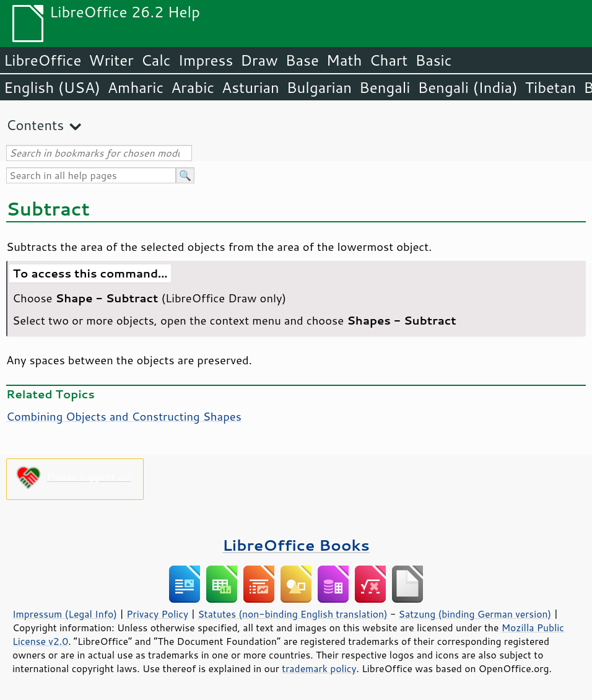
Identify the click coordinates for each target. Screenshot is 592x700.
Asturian (250, 87)
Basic (433, 60)
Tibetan (551, 87)
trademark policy (319, 668)
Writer (111, 60)
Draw (259, 60)
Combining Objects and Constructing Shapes (124, 416)
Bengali (385, 87)
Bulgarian (319, 87)
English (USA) (52, 87)
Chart (388, 60)
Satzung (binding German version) (475, 614)
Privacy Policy (157, 614)
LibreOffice (42, 60)
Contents (35, 125)
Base (302, 60)
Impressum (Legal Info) (65, 614)
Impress (206, 60)
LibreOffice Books (296, 545)
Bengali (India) (468, 87)
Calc (156, 60)
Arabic (193, 87)
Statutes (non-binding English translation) (292, 614)
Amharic (136, 87)
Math (344, 60)
